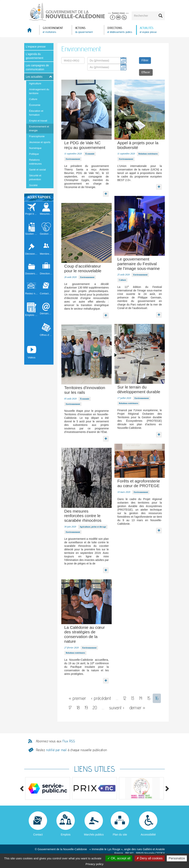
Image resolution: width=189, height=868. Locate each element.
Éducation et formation (36, 113)
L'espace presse (36, 47)
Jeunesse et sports (40, 142)
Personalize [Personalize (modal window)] (177, 858)
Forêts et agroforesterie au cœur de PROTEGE (139, 483)
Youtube (118, 18)
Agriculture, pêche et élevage (93, 527)
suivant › (117, 708)
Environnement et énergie (39, 128)
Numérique (35, 148)
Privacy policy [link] (94, 864)
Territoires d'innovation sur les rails (85, 390)
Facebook (112, 18)
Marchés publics (94, 835)
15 (149, 698)
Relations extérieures (35, 162)
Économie (35, 105)
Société (33, 185)
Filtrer (145, 60)
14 (141, 698)
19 (86, 708)
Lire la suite (106, 193)
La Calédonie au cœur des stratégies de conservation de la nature (85, 634)
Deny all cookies (150, 858)
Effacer (146, 72)
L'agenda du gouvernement (35, 56)
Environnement (73, 159)
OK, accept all (119, 858)
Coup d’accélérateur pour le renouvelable (83, 268)
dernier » (137, 708)
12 (125, 698)
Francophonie (37, 136)
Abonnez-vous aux (55, 741)
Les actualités (34, 77)
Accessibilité (148, 835)
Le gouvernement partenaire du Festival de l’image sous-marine (139, 264)
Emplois (66, 835)
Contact (38, 835)
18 (78, 708)
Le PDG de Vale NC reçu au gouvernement (85, 145)
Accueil (32, 31)
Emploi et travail (38, 121)
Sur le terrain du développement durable (139, 389)
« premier (77, 698)
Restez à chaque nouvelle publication (71, 750)
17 (70, 708)
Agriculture (35, 83)
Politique (34, 154)
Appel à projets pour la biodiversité (138, 145)
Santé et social (37, 170)
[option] (48, 788)
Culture (33, 99)
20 (95, 708)
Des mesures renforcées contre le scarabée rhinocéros (83, 516)
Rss (124, 18)
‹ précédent (101, 698)
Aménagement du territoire (39, 91)
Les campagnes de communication (37, 67)
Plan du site (120, 835)
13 (133, 698)
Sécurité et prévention (35, 177)
